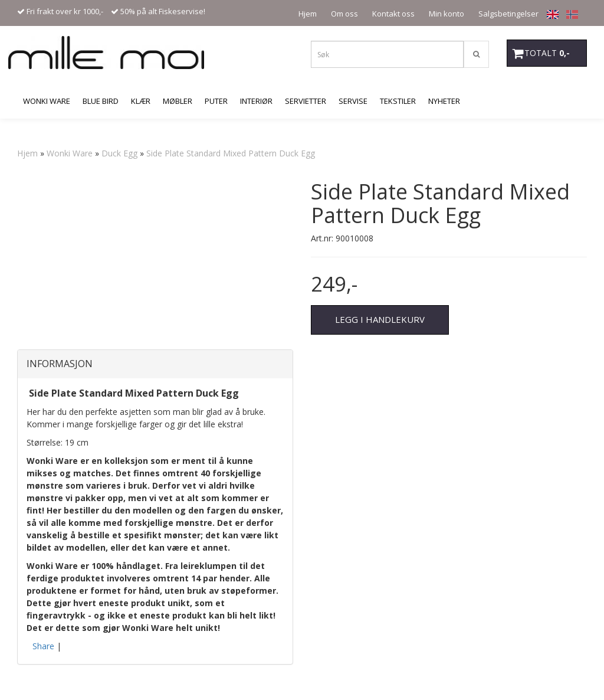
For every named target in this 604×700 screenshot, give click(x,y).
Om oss (344, 14)
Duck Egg (119, 153)
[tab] (155, 364)
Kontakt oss (393, 14)
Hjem (308, 14)
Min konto (447, 14)
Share (43, 646)
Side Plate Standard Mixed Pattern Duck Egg (231, 153)
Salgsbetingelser (508, 14)
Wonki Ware (70, 153)
